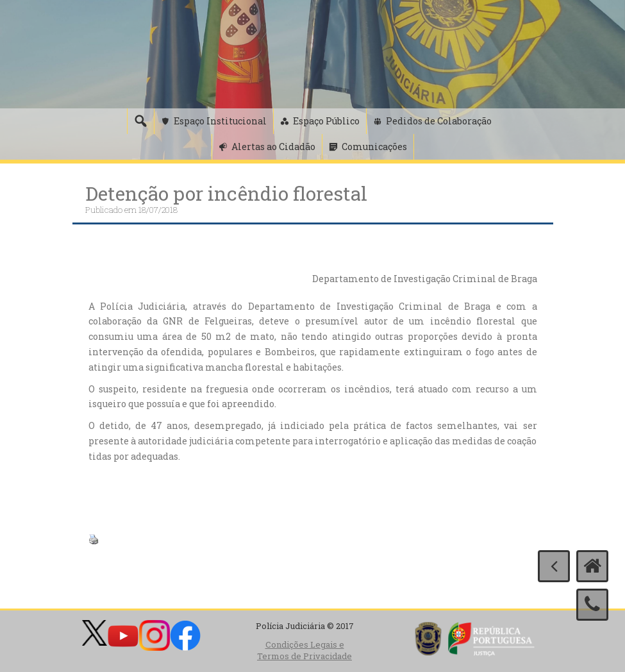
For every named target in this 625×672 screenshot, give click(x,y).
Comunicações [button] (374, 147)
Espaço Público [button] (326, 121)
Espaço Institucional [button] (220, 121)
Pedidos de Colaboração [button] (439, 121)
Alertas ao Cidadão (273, 147)
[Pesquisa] (140, 121)
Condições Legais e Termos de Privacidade (304, 651)
